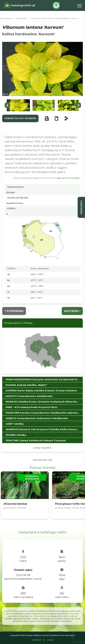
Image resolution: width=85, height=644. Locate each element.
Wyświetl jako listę (42, 460)
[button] (18, 105)
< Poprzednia (14, 311)
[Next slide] (78, 105)
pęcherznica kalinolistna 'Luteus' (23, 579)
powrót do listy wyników (20, 118)
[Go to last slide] (7, 105)
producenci (81, 207)
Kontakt (37, 640)
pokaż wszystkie (42, 448)
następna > (72, 311)
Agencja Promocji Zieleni (68, 178)
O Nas (50, 640)
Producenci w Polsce (18, 323)
